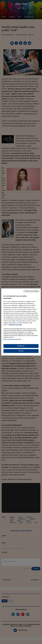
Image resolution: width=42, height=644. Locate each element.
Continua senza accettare (31, 291)
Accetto (21, 351)
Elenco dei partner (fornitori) (12, 339)
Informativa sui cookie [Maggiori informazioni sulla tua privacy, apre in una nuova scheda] (15, 325)
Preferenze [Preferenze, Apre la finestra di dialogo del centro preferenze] (21, 346)
